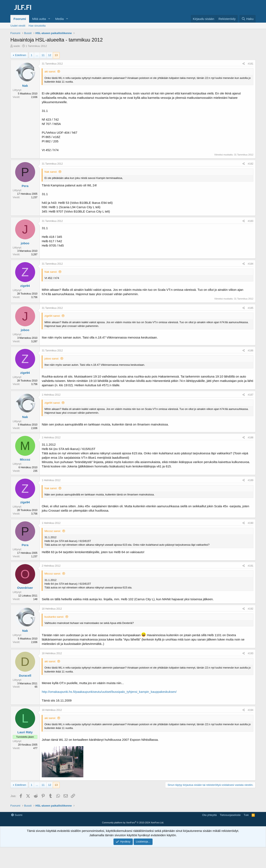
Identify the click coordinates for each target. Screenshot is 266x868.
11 (43, 55)
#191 (251, 566)
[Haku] (248, 19)
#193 (251, 653)
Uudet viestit (18, 26)
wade (17, 46)
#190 (251, 523)
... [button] (37, 55)
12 (50, 55)
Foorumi (20, 19)
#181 (251, 64)
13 (56, 55)
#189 (251, 480)
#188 (251, 438)
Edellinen (21, 55)
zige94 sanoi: (52, 316)
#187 (251, 395)
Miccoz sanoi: (53, 531)
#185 (251, 308)
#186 (251, 351)
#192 (251, 609)
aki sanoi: (50, 72)
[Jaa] (244, 64)
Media (60, 19)
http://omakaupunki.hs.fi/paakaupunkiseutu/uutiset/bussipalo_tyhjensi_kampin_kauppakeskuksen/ (109, 692)
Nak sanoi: (51, 172)
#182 (251, 164)
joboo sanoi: (52, 359)
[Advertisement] (133, 821)
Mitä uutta (39, 19)
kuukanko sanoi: (54, 617)
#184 (251, 264)
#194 (251, 710)
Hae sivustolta (37, 26)
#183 (251, 221)
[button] (49, 19)
